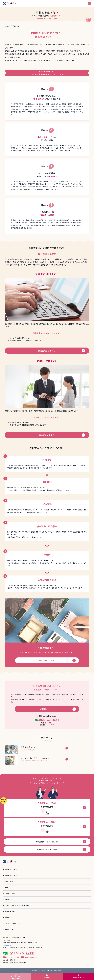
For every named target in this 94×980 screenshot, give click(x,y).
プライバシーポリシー (11, 923)
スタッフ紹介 (8, 881)
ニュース (6, 887)
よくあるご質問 (9, 893)
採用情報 (6, 917)
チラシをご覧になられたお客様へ (16, 905)
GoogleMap (8, 945)
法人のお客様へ (9, 911)
